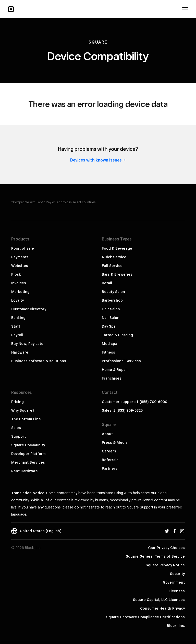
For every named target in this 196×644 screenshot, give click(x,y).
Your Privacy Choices (166, 548)
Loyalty (17, 300)
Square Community (28, 445)
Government (174, 582)
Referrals (110, 460)
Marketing (20, 292)
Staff (16, 326)
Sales (16, 428)
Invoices (19, 283)
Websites (20, 266)
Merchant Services (28, 462)
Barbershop (112, 300)
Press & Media (115, 442)
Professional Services (121, 361)
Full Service (112, 266)
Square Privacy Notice (165, 565)
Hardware (20, 352)
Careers (109, 451)
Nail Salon (111, 318)
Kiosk (16, 274)
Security (177, 574)
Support (19, 436)
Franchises (112, 378)
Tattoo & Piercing (117, 335)
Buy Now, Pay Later (28, 344)
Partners (110, 468)
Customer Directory (29, 309)
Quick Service (114, 257)
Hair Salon (111, 309)
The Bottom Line (26, 419)
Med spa (109, 344)
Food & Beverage (117, 248)
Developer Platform (28, 454)
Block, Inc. (176, 626)
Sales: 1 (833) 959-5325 (122, 410)
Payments (20, 257)
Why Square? (23, 410)
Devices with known (98, 160)
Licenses (177, 591)
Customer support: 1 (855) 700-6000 (134, 402)
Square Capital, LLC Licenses (159, 600)
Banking (18, 318)
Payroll (17, 335)
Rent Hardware (24, 471)
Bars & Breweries (117, 274)
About (107, 434)
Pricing (17, 402)
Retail (107, 283)
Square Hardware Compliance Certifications (145, 617)
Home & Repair (115, 370)
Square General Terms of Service (155, 556)
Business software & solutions (39, 361)
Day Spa (109, 326)
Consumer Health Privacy (162, 608)
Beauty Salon (113, 292)
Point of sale (23, 248)
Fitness (108, 352)
